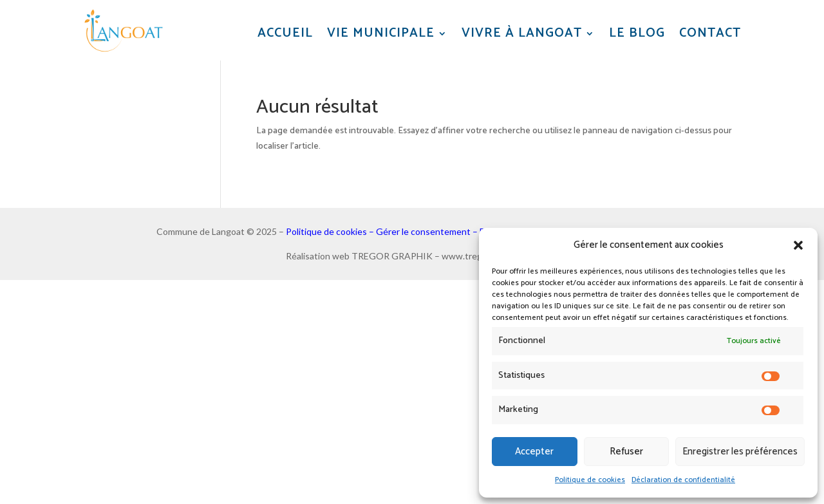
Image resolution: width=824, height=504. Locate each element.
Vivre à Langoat (522, 34)
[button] (798, 245)
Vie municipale (381, 34)
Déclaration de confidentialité (683, 480)
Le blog (637, 34)
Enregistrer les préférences (740, 452)
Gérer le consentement (423, 231)
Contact (710, 34)
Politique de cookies (590, 480)
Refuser (626, 452)
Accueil (285, 34)
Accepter (534, 452)
